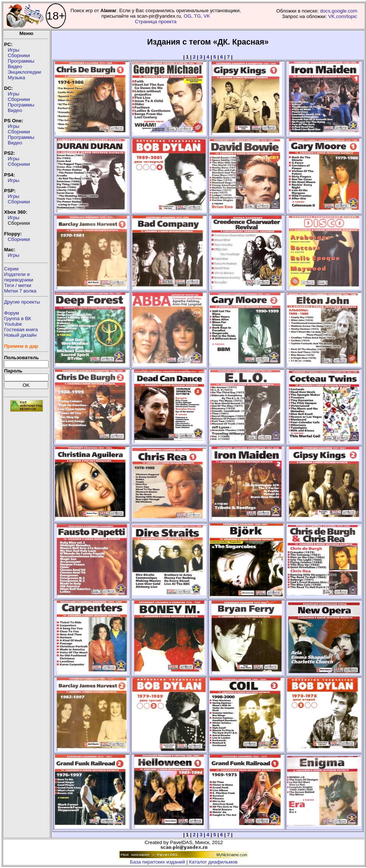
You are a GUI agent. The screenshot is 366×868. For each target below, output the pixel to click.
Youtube (13, 324)
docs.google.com (339, 11)
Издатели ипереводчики (19, 277)
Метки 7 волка (20, 291)
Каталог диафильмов (213, 862)
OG (187, 16)
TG (197, 16)
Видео (15, 66)
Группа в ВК (18, 318)
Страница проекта (156, 22)
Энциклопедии (24, 72)
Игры (13, 50)
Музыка (16, 78)
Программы (21, 61)
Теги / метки (18, 285)
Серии (11, 269)
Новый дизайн (20, 335)
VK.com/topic (343, 16)
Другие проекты (22, 302)
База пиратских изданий (158, 862)
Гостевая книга (21, 330)
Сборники (19, 55)
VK (207, 16)
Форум (12, 313)
